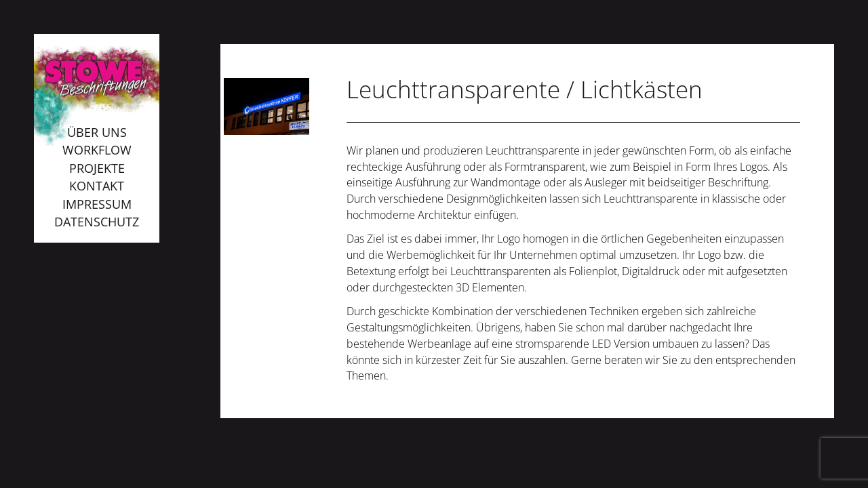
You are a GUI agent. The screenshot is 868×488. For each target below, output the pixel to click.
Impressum (97, 204)
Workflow (97, 150)
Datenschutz (97, 222)
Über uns (97, 132)
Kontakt (97, 186)
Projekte (97, 168)
